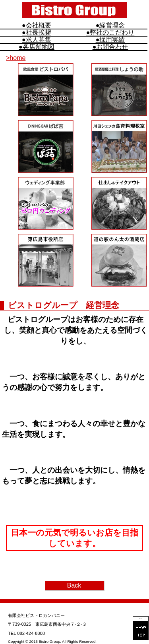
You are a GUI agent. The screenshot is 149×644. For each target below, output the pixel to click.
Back (74, 585)
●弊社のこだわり (110, 33)
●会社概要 (37, 25)
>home (16, 58)
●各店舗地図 (37, 47)
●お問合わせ (110, 47)
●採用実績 (110, 40)
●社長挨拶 (37, 33)
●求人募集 (37, 40)
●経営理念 (110, 25)
